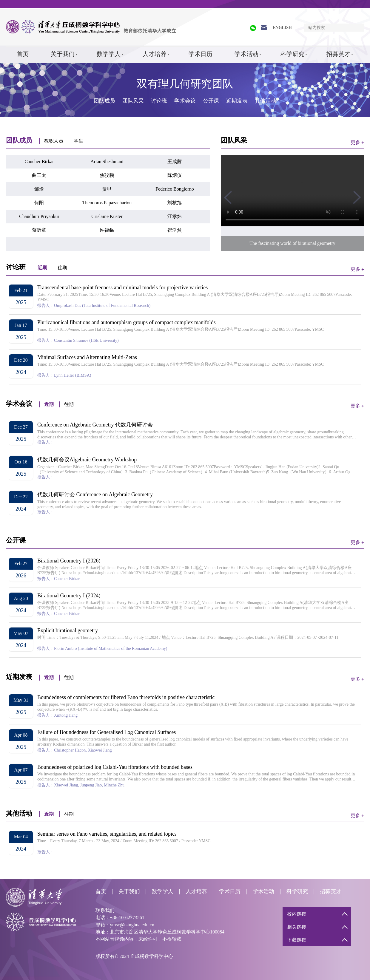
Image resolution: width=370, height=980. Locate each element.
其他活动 (266, 101)
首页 (23, 54)
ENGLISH (282, 28)
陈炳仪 (175, 175)
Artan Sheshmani (107, 161)
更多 (355, 142)
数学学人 (109, 54)
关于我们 (63, 54)
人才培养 (155, 54)
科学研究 (292, 54)
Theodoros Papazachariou (107, 203)
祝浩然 (175, 230)
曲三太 (39, 175)
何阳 (39, 203)
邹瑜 (39, 189)
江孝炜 (175, 216)
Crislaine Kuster (107, 216)
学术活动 (246, 54)
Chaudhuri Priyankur (39, 216)
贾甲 (107, 189)
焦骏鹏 (107, 175)
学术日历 (201, 54)
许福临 (107, 230)
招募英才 (338, 54)
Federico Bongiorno (175, 189)
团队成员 (104, 101)
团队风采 (133, 101)
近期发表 (237, 101)
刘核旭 (175, 203)
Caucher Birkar (39, 161)
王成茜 (175, 161)
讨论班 (159, 101)
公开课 (211, 101)
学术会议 (185, 101)
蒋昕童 (39, 230)
